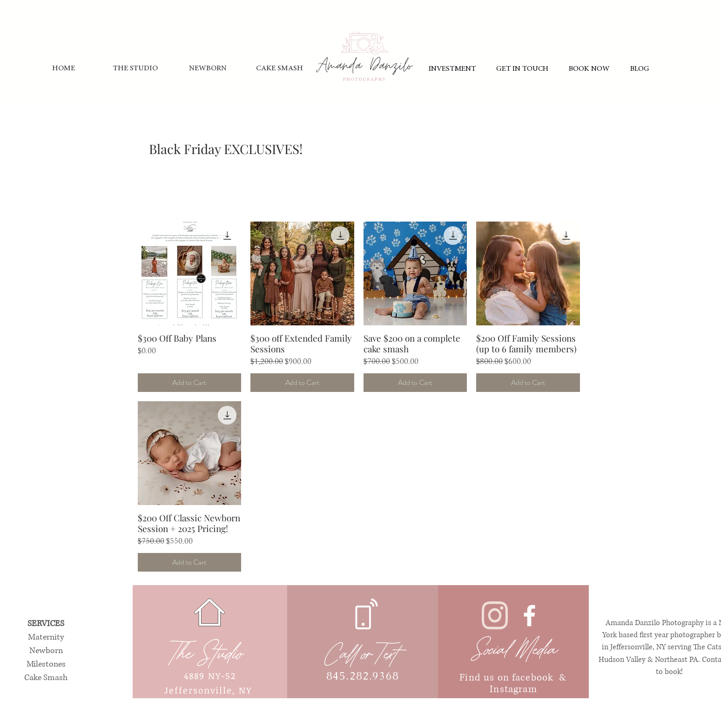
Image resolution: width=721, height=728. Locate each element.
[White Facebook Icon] (529, 616)
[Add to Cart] (190, 383)
